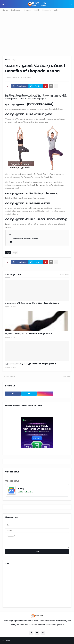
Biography (47, 10)
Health (37, 10)
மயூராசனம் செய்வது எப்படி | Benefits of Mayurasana (29, 334)
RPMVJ (7, 641)
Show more (64, 275)
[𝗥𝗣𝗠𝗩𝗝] (37, 490)
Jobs (56, 10)
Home (5, 10)
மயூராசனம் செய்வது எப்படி (26, 238)
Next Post (66, 377)
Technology (16, 10)
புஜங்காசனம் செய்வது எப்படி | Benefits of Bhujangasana (30, 364)
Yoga (14, 60)
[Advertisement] (37, 34)
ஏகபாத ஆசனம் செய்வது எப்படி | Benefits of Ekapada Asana (32, 303)
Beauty (28, 10)
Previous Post (9, 377)
